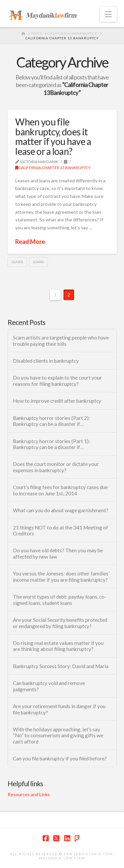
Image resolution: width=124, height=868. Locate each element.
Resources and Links (29, 794)
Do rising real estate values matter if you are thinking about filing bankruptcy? (58, 646)
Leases (17, 262)
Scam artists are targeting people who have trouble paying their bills (61, 341)
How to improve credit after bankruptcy (57, 401)
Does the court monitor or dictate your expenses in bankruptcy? (56, 467)
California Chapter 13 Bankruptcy (53, 168)
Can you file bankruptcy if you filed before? (60, 758)
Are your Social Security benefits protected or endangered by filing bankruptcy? (60, 623)
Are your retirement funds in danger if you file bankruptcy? (59, 709)
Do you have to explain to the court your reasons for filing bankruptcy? (57, 381)
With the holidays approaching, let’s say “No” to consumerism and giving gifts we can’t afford (58, 735)
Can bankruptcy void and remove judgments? (49, 686)
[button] (108, 14)
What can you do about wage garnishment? (61, 510)
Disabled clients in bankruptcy (46, 361)
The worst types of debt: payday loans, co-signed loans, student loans (60, 600)
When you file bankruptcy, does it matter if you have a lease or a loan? (53, 136)
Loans (38, 262)
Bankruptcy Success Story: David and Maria (61, 666)
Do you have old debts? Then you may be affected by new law (58, 553)
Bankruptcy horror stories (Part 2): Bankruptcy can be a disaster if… (51, 421)
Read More (30, 242)
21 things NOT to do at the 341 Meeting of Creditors (61, 531)
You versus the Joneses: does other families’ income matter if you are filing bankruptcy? (61, 577)
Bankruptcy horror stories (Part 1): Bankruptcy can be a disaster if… (51, 444)
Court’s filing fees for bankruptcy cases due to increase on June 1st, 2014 (60, 490)
